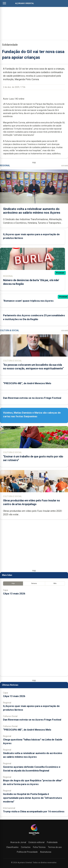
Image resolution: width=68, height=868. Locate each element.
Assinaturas (46, 852)
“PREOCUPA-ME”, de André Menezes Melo (27, 383)
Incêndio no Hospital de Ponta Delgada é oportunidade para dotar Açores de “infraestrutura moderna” (32, 798)
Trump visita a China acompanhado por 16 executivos (34, 811)
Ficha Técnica (39, 847)
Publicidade (52, 842)
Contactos (26, 847)
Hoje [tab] (13, 583)
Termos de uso (55, 847)
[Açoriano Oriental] (34, 835)
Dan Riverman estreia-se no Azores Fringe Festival (32, 398)
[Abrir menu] (4, 3)
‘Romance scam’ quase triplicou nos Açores (28, 301)
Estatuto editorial (36, 842)
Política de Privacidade (27, 852)
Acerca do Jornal (18, 842)
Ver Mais (65, 166)
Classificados (12, 847)
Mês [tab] (55, 583)
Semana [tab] (34, 583)
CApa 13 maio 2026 (14, 594)
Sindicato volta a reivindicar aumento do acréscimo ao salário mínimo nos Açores (32, 211)
